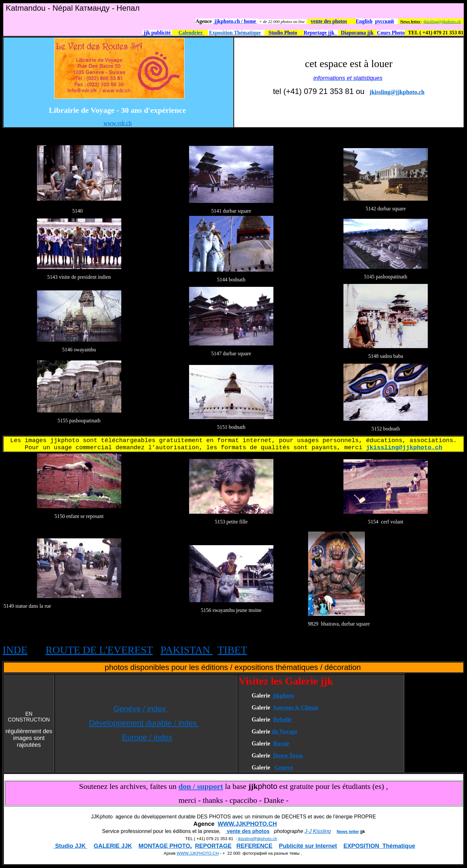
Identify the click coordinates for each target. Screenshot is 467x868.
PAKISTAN (187, 650)
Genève (284, 768)
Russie (281, 744)
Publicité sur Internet (308, 846)
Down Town (288, 756)
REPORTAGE (213, 846)
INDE (15, 650)
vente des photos (247, 831)
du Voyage (284, 732)
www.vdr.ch (118, 123)
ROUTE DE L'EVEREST (99, 650)
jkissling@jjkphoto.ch (442, 22)
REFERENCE (254, 846)
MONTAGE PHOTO (164, 846)
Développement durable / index (144, 723)
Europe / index (147, 737)
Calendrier (191, 33)
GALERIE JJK (113, 846)
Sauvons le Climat (296, 708)
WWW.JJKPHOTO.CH (247, 824)
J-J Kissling (318, 831)
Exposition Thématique (235, 33)
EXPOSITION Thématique (379, 846)
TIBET (232, 650)
